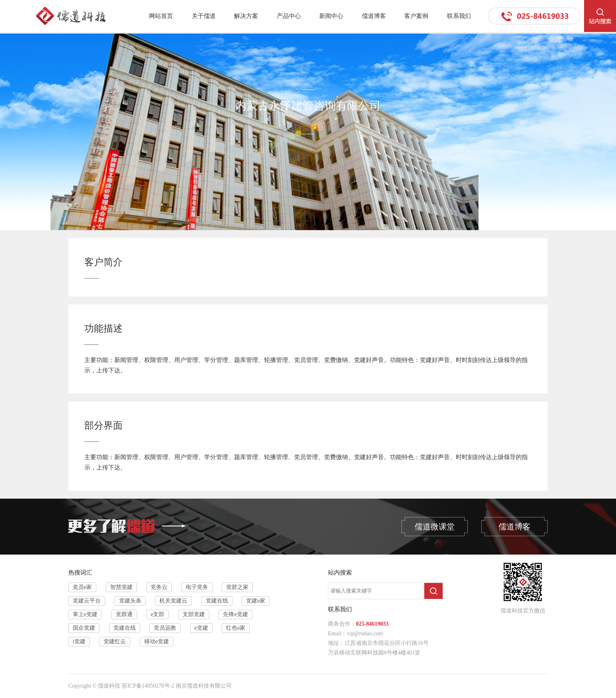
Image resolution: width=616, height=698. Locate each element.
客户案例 (416, 16)
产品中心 (289, 16)
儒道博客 (374, 16)
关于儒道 (204, 16)
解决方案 (246, 16)
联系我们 (459, 16)
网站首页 (161, 16)
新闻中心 (331, 16)
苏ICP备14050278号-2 (148, 686)
